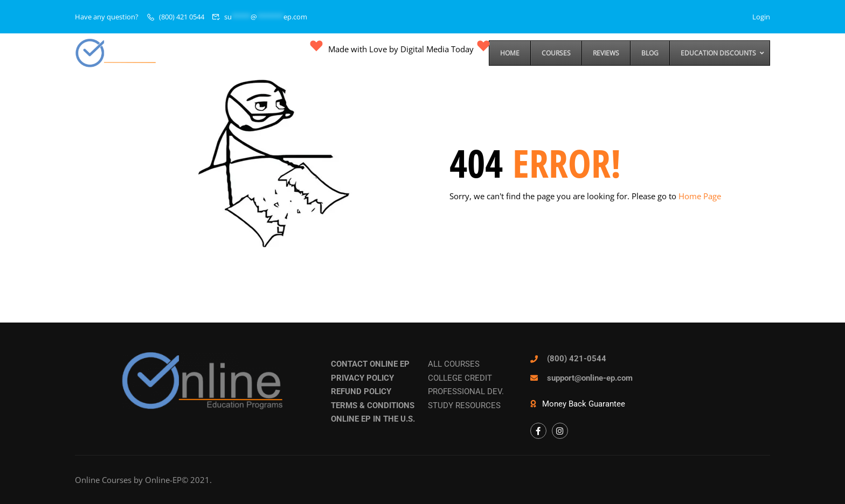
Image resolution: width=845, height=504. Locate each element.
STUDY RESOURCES (464, 405)
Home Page (700, 196)
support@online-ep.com (590, 378)
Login (761, 17)
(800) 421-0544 (577, 359)
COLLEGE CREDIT (460, 378)
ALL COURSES (454, 364)
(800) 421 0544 (182, 17)
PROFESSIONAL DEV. (466, 391)
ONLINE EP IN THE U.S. (373, 419)
